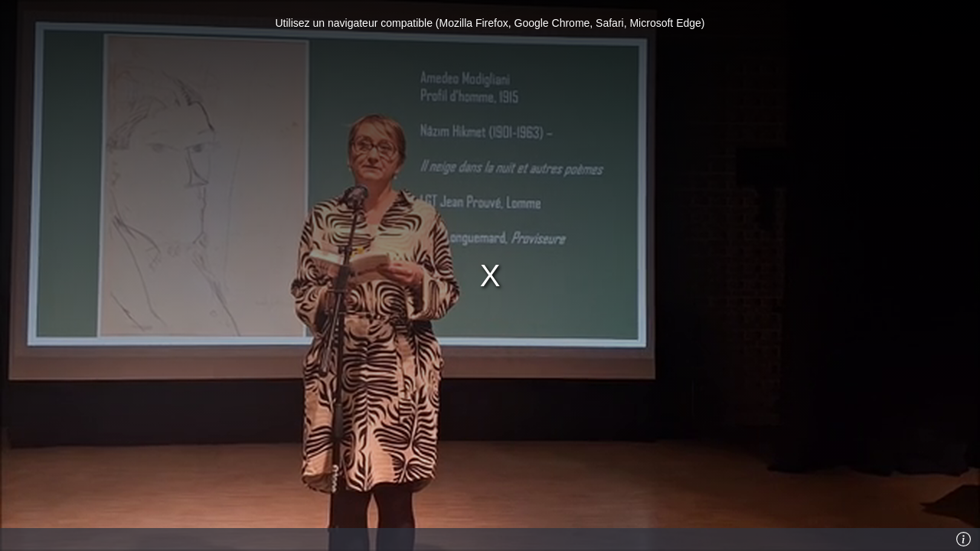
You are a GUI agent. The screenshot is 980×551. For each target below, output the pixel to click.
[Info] (964, 540)
